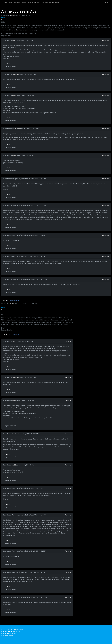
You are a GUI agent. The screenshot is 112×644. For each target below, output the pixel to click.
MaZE (12, 16)
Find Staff (45, 2)
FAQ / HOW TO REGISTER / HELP (13, 629)
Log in (107, 2)
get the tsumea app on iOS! (12, 631)
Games (52, 2)
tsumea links (7, 638)
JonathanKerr (16, 129)
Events (57, 2)
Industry (30, 2)
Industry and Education (9, 20)
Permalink (106, 40)
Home (5, 2)
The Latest (17, 2)
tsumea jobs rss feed (10, 634)
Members (37, 2)
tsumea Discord (8, 636)
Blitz (13, 40)
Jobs (10, 2)
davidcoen (15, 74)
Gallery (24, 2)
